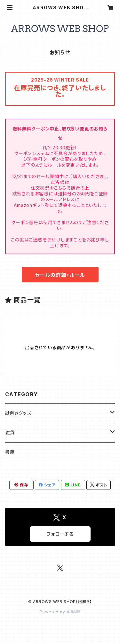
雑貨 (10, 432)
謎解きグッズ (18, 413)
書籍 (10, 452)
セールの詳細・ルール (60, 275)
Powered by (60, 612)
